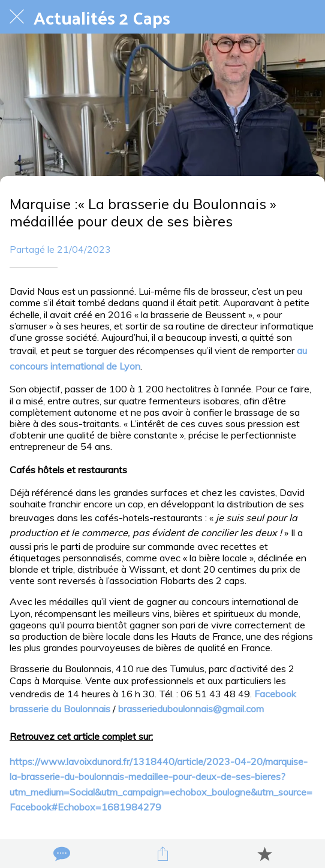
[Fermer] (17, 17)
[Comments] (61, 854)
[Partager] (162, 854)
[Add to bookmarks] (264, 854)
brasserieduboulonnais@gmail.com (191, 709)
